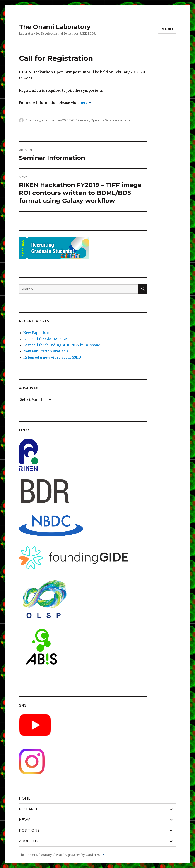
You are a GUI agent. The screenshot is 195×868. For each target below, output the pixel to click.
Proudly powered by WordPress (80, 855)
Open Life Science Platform (110, 120)
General (84, 120)
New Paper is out (38, 333)
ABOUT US (29, 841)
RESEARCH (29, 809)
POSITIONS (29, 830)
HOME (25, 798)
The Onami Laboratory (55, 27)
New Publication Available (46, 351)
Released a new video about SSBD (52, 357)
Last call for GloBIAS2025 (45, 339)
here (85, 103)
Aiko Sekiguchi (36, 120)
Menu (167, 29)
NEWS (25, 820)
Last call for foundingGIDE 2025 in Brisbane (62, 345)
